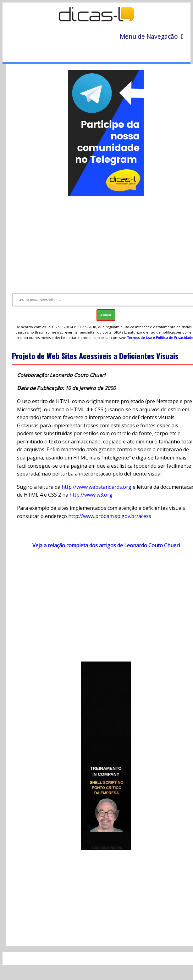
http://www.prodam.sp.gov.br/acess (110, 516)
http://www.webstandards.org (96, 487)
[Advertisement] (101, 608)
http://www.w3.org (91, 495)
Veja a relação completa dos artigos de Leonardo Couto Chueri (106, 545)
